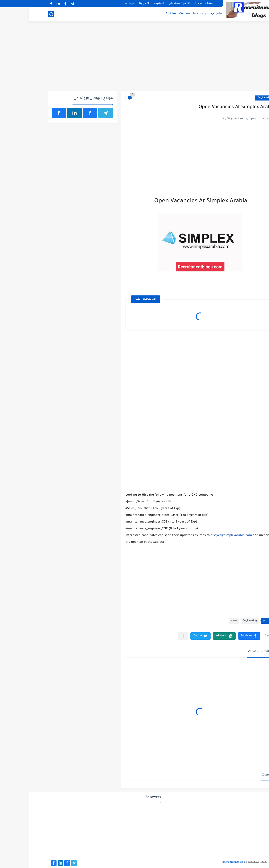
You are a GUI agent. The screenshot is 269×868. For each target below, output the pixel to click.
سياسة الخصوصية (178, 4)
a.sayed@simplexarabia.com (203, 536)
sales (206, 621)
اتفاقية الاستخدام (151, 4)
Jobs (191, 14)
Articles (142, 14)
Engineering (236, 98)
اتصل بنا (115, 4)
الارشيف (131, 4)
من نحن (101, 4)
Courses (156, 14)
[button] (221, 636)
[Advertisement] (135, 58)
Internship (171, 14)
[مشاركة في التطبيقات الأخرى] (155, 636)
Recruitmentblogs (205, 862)
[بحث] (22, 14)
